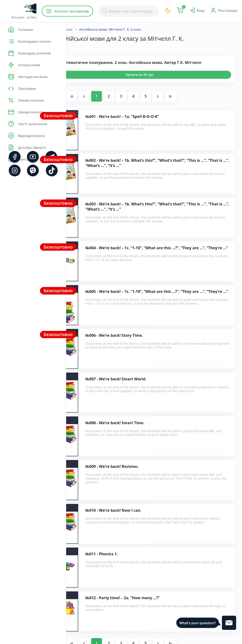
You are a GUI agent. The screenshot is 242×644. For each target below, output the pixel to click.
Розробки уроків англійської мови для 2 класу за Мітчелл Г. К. (137, 552)
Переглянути (94, 87)
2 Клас (134, 29)
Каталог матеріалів (97, 11)
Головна (80, 29)
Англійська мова (108, 29)
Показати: (82, 54)
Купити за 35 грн (173, 87)
